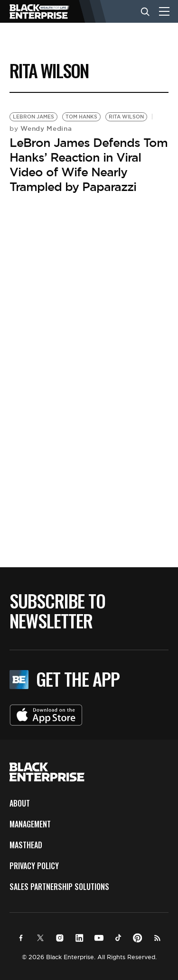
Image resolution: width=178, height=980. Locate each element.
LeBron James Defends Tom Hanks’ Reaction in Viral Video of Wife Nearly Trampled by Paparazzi (89, 165)
